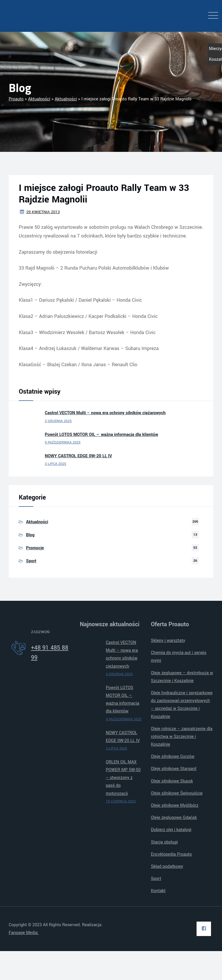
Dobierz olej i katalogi (171, 830)
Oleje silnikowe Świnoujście (177, 793)
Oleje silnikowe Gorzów (173, 757)
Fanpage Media (24, 933)
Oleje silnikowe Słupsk (172, 781)
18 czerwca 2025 (121, 801)
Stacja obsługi (164, 842)
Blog (30, 535)
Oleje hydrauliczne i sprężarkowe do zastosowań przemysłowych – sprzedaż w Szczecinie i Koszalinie (182, 705)
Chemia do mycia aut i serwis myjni (179, 657)
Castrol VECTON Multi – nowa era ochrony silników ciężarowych (105, 413)
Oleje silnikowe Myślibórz (175, 805)
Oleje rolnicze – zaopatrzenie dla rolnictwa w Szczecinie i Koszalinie (182, 737)
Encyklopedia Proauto (171, 854)
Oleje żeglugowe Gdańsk (174, 818)
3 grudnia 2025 (58, 421)
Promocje (35, 548)
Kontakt (158, 891)
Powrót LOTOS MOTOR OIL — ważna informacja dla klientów (101, 435)
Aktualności (37, 522)
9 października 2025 (63, 442)
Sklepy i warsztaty (168, 641)
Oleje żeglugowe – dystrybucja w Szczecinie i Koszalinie (182, 677)
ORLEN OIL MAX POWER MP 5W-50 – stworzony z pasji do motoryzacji (123, 778)
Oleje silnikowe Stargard (174, 769)
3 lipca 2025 (55, 464)
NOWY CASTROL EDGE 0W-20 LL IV (78, 456)
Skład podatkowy (167, 866)
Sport (31, 561)
